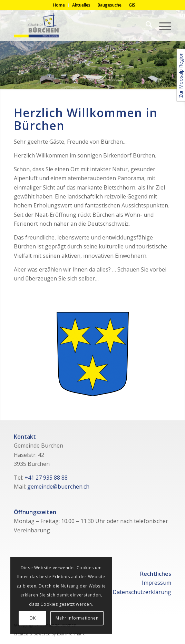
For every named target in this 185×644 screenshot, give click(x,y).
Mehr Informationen (77, 618)
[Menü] (162, 25)
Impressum (157, 583)
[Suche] (145, 25)
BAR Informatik (71, 634)
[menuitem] (59, 5)
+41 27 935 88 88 (46, 478)
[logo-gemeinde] (77, 25)
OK (32, 618)
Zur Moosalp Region (181, 75)
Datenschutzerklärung (142, 592)
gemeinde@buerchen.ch (58, 487)
